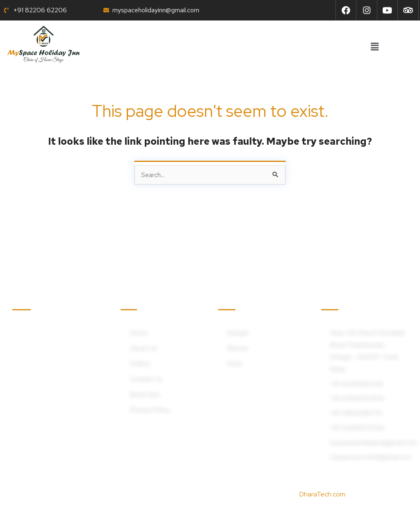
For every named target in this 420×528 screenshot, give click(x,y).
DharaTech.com (322, 494)
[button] (374, 47)
